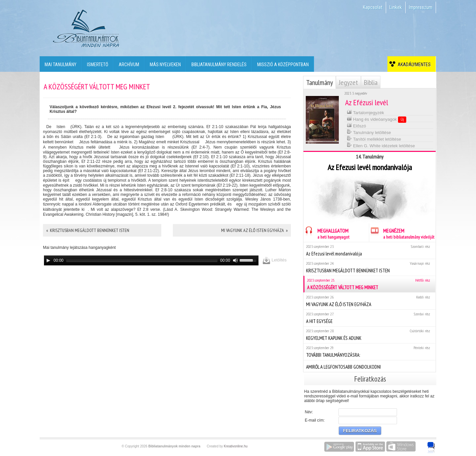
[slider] (142, 260)
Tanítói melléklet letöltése (374, 138)
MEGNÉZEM (402, 233)
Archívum (129, 65)
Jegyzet (348, 82)
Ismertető (98, 65)
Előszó (357, 125)
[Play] (48, 260)
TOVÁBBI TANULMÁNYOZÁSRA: (369, 352)
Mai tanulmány (60, 65)
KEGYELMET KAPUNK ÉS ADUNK (369, 335)
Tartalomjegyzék (365, 112)
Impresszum (421, 7)
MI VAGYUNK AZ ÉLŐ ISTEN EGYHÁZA (369, 301)
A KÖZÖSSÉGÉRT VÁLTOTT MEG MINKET (370, 284)
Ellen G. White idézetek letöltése (381, 145)
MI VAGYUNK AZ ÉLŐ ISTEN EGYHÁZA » (254, 230)
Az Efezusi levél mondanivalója (369, 250)
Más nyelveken (165, 65)
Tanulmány (319, 82)
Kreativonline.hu (236, 446)
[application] (151, 260)
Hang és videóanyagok (377, 119)
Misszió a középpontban (283, 65)
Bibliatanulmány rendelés (219, 65)
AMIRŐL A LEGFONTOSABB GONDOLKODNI (369, 366)
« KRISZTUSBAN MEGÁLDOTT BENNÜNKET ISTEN (88, 230)
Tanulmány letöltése (369, 132)
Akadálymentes (413, 65)
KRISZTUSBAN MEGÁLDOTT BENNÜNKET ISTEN (369, 267)
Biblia (371, 82)
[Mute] (235, 260)
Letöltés (275, 260)
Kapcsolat (373, 7)
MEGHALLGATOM (326, 233)
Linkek (396, 7)
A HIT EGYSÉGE (369, 318)
